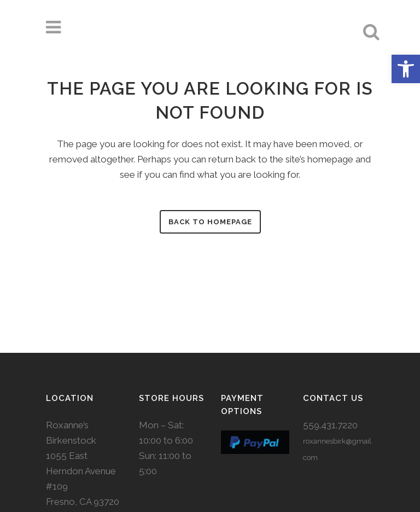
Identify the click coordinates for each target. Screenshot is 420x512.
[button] (406, 69)
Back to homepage (210, 222)
